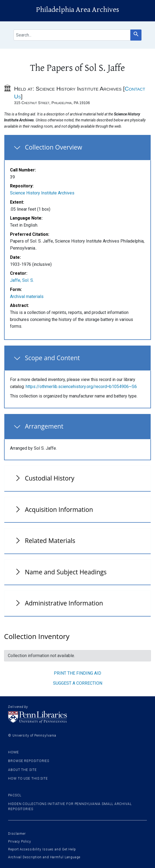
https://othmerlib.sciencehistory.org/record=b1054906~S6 (81, 387)
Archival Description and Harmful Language (44, 857)
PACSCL (15, 795)
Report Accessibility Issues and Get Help (42, 849)
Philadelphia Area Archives (78, 10)
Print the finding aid (78, 673)
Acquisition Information (59, 509)
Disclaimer (17, 834)
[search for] (72, 35)
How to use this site (28, 778)
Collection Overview (54, 147)
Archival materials (27, 296)
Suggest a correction (78, 683)
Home (14, 752)
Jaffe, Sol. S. (22, 280)
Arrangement (44, 426)
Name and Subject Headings (66, 572)
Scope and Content (52, 358)
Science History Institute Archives (42, 193)
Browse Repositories (29, 761)
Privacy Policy (20, 842)
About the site (22, 770)
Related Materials (50, 541)
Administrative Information (64, 603)
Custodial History (50, 478)
